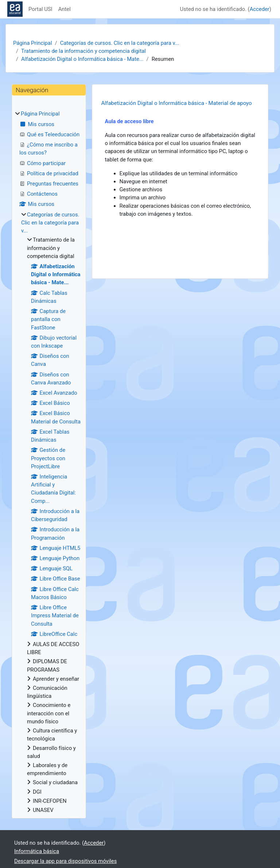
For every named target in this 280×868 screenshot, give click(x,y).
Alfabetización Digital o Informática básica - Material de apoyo (177, 103)
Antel (65, 9)
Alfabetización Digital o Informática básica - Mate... (82, 59)
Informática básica (37, 851)
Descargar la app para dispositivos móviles (65, 861)
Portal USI (40, 9)
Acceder (260, 9)
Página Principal (33, 43)
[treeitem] (49, 462)
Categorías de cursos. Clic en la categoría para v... (120, 43)
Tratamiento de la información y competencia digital (83, 51)
